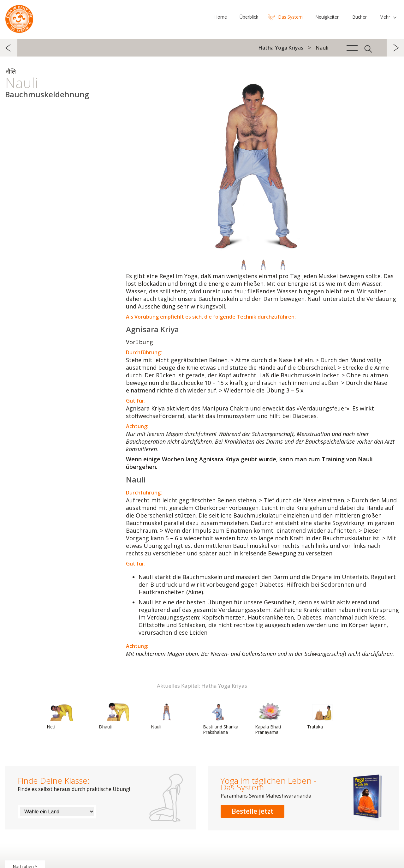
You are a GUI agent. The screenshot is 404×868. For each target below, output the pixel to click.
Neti (62, 716)
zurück (9, 48)
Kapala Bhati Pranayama (270, 718)
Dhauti (114, 716)
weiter (395, 48)
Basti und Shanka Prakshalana (221, 718)
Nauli (166, 716)
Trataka (322, 716)
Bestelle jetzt (252, 811)
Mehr (385, 17)
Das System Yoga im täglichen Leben (19, 17)
